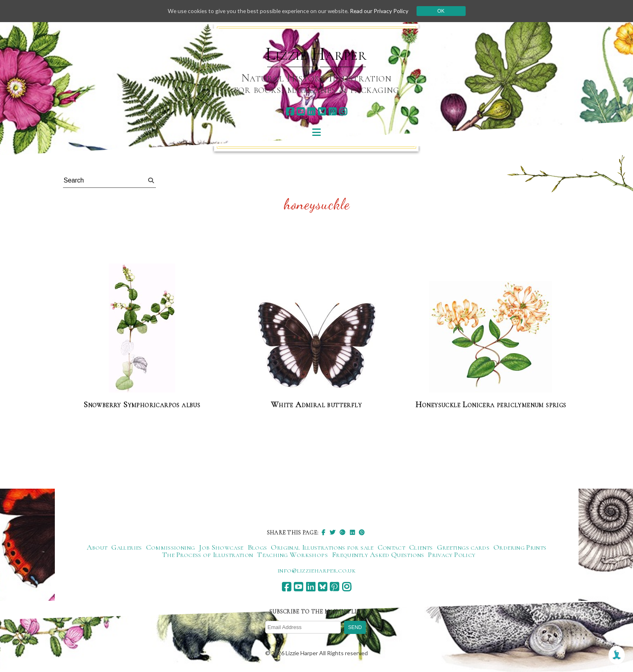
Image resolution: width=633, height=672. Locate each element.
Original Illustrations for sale (322, 548)
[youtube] (301, 112)
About (97, 548)
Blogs (257, 548)
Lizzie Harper (316, 54)
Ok (444, 11)
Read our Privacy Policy (382, 11)
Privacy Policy (452, 555)
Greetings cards (463, 548)
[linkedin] (311, 112)
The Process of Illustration (208, 555)
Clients (421, 548)
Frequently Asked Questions (378, 555)
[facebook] (290, 112)
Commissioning (171, 548)
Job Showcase (221, 548)
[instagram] (343, 112)
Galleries (126, 548)
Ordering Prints (520, 548)
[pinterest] (332, 112)
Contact (392, 548)
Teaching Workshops (292, 555)
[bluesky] (322, 112)
